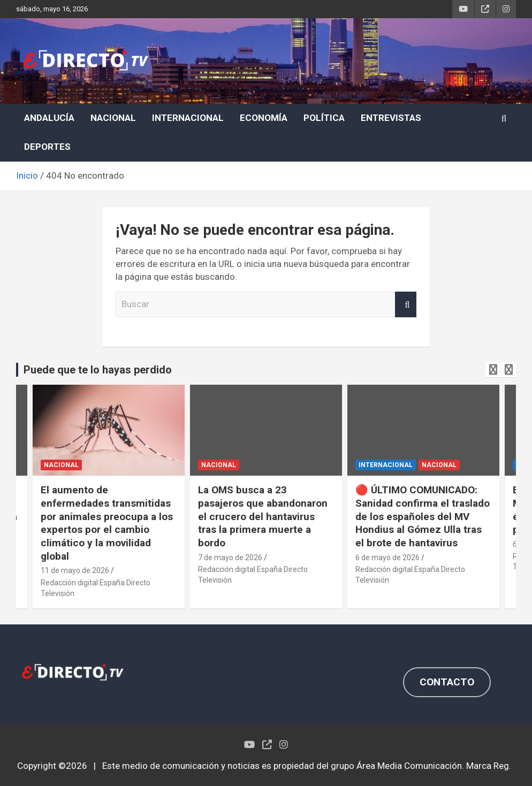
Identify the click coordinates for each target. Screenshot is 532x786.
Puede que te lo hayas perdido (98, 370)
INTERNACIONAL (188, 118)
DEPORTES (47, 147)
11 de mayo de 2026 (75, 570)
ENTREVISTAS (391, 118)
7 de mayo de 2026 (230, 558)
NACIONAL (113, 118)
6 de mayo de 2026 (387, 558)
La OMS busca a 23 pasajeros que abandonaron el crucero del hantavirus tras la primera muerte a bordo (263, 516)
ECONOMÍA (264, 118)
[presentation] (493, 370)
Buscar (406, 304)
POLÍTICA (324, 118)
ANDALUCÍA (49, 118)
